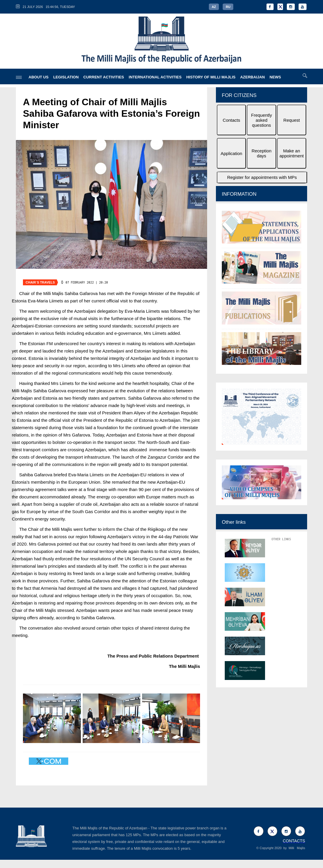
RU (228, 7)
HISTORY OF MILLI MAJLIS (211, 77)
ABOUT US (39, 77)
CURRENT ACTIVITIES (104, 77)
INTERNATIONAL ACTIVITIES (155, 77)
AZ (214, 7)
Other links (234, 522)
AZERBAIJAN (252, 77)
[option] (262, 289)
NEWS (275, 77)
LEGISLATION (66, 77)
